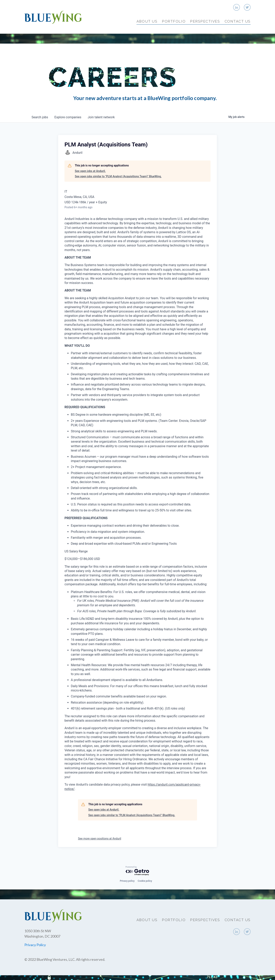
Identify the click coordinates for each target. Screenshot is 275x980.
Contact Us (238, 21)
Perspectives (205, 21)
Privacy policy (127, 881)
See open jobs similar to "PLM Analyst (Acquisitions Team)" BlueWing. (118, 176)
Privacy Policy (35, 945)
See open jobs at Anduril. (90, 171)
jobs (40, 117)
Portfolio (174, 21)
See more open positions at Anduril (100, 839)
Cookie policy (145, 881)
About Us (147, 21)
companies (68, 117)
